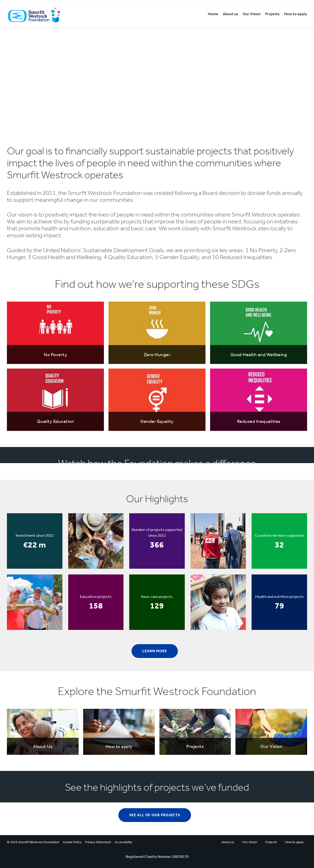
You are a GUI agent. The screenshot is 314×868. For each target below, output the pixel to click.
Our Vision (252, 14)
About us (230, 14)
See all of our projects (155, 815)
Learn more (155, 651)
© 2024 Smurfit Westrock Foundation (33, 842)
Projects (272, 14)
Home (213, 14)
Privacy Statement (98, 842)
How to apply (296, 14)
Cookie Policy (72, 842)
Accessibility (123, 842)
